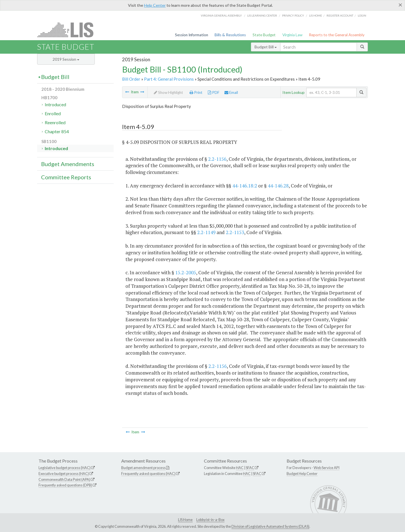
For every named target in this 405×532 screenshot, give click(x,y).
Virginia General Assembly (221, 15)
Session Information (192, 35)
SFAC (250, 468)
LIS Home (185, 520)
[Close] (400, 5)
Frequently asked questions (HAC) (148, 474)
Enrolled (53, 113)
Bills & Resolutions (230, 35)
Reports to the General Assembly (337, 35)
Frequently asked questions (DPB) (65, 485)
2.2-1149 (206, 232)
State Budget (264, 35)
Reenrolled (55, 122)
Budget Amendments (68, 164)
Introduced (55, 104)
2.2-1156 (217, 159)
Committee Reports (66, 177)
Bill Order (131, 79)
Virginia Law (292, 35)
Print (196, 92)
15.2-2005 (186, 272)
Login (362, 15)
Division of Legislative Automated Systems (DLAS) (270, 526)
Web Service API (327, 468)
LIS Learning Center (262, 15)
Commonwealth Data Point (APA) (64, 479)
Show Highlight (168, 92)
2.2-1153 (235, 232)
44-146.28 (278, 186)
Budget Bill (266, 47)
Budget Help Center (302, 474)
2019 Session (66, 59)
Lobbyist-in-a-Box (210, 520)
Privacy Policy (293, 15)
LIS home (316, 15)
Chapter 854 (57, 131)
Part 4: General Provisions (169, 79)
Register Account (340, 15)
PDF (214, 92)
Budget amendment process (143, 468)
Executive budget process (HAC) (64, 474)
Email (231, 92)
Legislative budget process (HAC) (65, 468)
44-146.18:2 (245, 186)
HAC (240, 468)
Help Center (155, 5)
